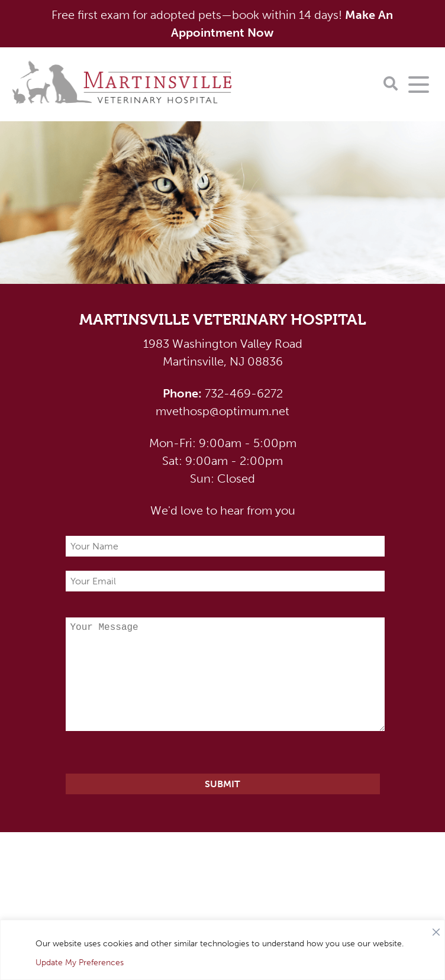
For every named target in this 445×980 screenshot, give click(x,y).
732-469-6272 (223, 393)
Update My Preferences (80, 963)
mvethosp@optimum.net (222, 411)
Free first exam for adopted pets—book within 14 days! (222, 24)
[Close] (436, 929)
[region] (222, 950)
